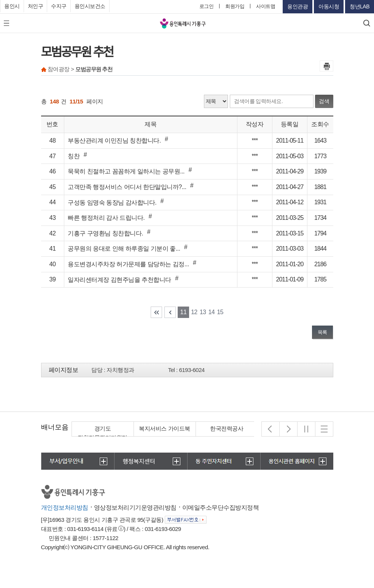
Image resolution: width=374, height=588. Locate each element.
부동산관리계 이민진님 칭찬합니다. (114, 141)
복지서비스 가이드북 (164, 428)
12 (194, 312)
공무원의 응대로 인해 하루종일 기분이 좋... (124, 249)
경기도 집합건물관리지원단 (103, 433)
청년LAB (360, 6)
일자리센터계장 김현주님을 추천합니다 (119, 280)
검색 (324, 101)
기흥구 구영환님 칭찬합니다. (105, 233)
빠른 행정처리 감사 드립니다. (106, 218)
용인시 (12, 6)
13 (203, 312)
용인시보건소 (90, 6)
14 (211, 312)
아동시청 (329, 6)
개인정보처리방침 (65, 508)
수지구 (59, 6)
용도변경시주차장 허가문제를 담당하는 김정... (128, 264)
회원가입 (235, 6)
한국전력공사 (227, 428)
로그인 (207, 6)
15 (220, 312)
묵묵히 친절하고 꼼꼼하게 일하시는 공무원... (126, 171)
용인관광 (298, 6)
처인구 (36, 6)
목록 (322, 332)
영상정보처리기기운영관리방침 (135, 508)
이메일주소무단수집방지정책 (221, 508)
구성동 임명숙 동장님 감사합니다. (112, 203)
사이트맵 (266, 6)
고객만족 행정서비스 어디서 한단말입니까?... (127, 187)
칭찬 (74, 156)
